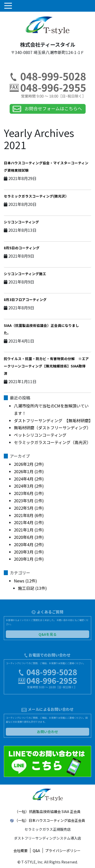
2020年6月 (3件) (29, 537)
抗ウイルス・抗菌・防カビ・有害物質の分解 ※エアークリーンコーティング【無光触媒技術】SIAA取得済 (46, 366)
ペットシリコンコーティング (40, 435)
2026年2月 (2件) (29, 464)
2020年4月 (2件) (29, 544)
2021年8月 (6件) (29, 515)
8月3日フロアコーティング (25, 299)
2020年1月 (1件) (29, 559)
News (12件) (25, 581)
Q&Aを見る (48, 634)
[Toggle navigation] (8, 6)
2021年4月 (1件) (29, 522)
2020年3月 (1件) (29, 552)
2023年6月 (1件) (29, 493)
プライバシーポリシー (63, 851)
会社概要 (21, 851)
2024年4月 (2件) (29, 479)
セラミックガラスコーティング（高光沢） (52, 442)
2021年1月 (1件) (29, 530)
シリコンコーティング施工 (25, 274)
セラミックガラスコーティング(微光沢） (36, 196)
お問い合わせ (48, 732)
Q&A (36, 851)
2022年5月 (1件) (29, 508)
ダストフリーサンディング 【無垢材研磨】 (53, 420)
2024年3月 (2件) (29, 486)
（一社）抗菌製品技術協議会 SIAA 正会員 (48, 811)
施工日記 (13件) (32, 588)
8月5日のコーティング (22, 248)
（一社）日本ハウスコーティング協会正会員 (50, 820)
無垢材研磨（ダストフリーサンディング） (52, 428)
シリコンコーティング (21, 222)
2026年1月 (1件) (29, 471)
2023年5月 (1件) (29, 501)
